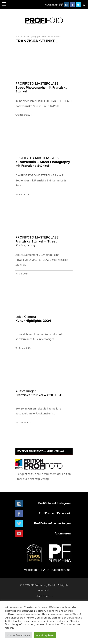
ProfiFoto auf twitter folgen (52, 523)
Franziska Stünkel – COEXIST (44, 393)
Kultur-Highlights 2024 (44, 319)
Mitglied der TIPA (34, 556)
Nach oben (44, 596)
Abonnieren (63, 533)
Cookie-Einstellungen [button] (18, 635)
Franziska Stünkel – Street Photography (44, 241)
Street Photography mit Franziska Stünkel (44, 88)
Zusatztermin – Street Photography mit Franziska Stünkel (44, 162)
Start (18, 36)
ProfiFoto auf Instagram (54, 503)
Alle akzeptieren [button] (45, 635)
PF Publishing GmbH (60, 556)
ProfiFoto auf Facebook (55, 513)
